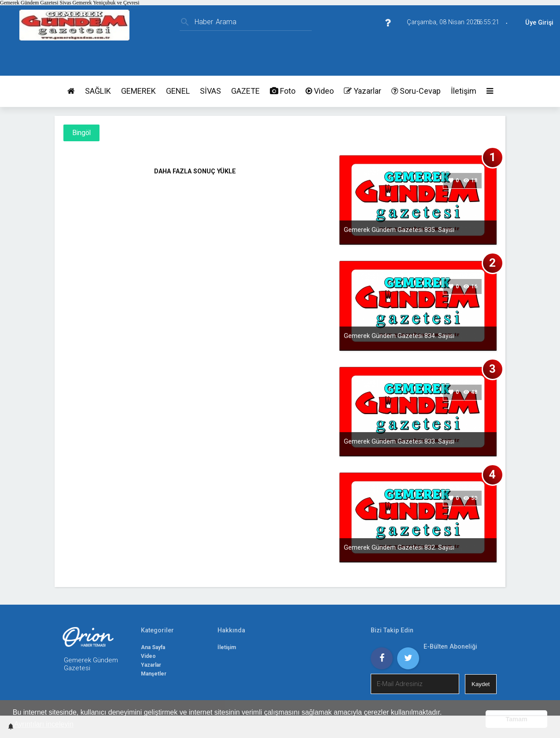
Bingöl (81, 133)
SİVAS (210, 91)
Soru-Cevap (416, 91)
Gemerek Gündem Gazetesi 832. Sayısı (399, 547)
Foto (283, 91)
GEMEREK (138, 91)
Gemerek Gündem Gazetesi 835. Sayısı (399, 230)
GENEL (178, 91)
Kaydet (481, 684)
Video (320, 91)
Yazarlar (363, 91)
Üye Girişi (539, 23)
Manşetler (154, 674)
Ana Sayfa (153, 647)
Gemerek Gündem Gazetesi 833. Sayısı (399, 441)
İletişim (464, 91)
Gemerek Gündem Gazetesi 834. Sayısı (399, 336)
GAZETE (245, 91)
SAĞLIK (98, 91)
